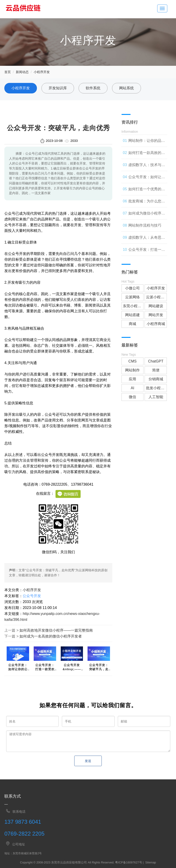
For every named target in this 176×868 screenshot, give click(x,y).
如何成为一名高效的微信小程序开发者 (51, 636)
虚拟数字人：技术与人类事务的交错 (147, 167)
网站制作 (132, 370)
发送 (88, 761)
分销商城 (156, 379)
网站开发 (156, 315)
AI (133, 388)
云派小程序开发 (156, 297)
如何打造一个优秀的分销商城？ (147, 191)
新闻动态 (22, 72)
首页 (8, 72)
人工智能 (156, 397)
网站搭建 (132, 315)
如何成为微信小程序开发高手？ (147, 215)
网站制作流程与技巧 (145, 225)
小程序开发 (42, 72)
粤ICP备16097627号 (128, 862)
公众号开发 (32, 596)
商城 (132, 324)
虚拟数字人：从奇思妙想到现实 (147, 240)
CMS (132, 361)
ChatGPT (156, 361)
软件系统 (93, 88)
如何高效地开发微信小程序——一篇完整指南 (56, 630)
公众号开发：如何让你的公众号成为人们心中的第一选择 (18, 667)
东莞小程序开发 (133, 306)
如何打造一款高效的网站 (147, 155)
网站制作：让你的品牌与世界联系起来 (147, 143)
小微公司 (132, 288)
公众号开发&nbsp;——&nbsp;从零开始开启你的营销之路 (72, 667)
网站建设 (156, 306)
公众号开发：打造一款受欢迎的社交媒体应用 (45, 667)
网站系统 (126, 88)
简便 (156, 370)
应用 (132, 379)
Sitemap (151, 862)
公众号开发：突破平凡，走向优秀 (99, 667)
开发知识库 (58, 88)
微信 (132, 397)
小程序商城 (156, 324)
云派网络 (132, 297)
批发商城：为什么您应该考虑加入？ (147, 203)
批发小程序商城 (156, 388)
